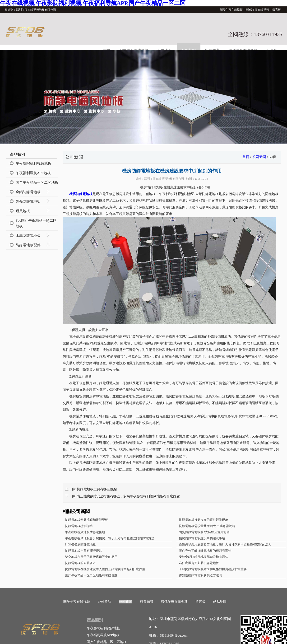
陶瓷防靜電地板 (28, 201)
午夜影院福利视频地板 (33, 163)
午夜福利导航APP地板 (33, 173)
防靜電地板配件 (28, 245)
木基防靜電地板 (28, 236)
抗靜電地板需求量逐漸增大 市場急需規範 (207, 526)
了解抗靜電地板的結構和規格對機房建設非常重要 (213, 569)
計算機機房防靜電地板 (80, 544)
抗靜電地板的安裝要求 (80, 563)
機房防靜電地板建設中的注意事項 (202, 538)
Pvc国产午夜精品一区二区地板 (36, 223)
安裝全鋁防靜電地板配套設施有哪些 (204, 557)
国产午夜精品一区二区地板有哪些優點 (91, 575)
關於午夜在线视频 (231, 10)
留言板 (277, 10)
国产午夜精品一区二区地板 (37, 182)
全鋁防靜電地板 (28, 192)
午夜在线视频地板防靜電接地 (85, 532)
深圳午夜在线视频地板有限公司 (164, 179)
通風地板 (23, 211)
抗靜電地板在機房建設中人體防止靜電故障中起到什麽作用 (105, 569)
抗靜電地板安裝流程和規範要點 (87, 520)
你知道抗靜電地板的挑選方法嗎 (200, 575)
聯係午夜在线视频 (258, 10)
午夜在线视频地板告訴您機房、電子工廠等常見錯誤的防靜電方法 (110, 538)
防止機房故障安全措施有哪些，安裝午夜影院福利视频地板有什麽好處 (128, 496)
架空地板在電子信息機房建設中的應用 (91, 557)
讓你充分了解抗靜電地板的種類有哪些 (205, 551)
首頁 (246, 157)
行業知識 (147, 602)
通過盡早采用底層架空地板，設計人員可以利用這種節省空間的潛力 (225, 544)
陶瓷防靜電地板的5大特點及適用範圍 (204, 532)
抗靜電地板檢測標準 (79, 526)
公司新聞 (259, 157)
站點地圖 (220, 602)
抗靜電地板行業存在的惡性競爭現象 (204, 520)
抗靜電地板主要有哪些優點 (97, 489)
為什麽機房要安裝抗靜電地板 (199, 563)
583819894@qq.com (174, 636)
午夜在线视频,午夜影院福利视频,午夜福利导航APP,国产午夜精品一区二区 (93, 3)
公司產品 (104, 602)
